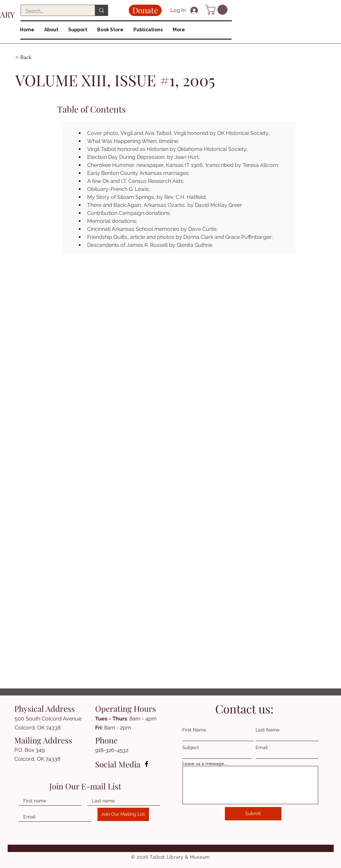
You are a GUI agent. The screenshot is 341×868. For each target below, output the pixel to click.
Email (262, 747)
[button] (218, 10)
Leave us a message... (205, 763)
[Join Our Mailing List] (123, 814)
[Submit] (253, 814)
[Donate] (145, 10)
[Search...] (53, 11)
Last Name (267, 730)
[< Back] (39, 57)
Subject (191, 747)
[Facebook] (147, 764)
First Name (194, 730)
